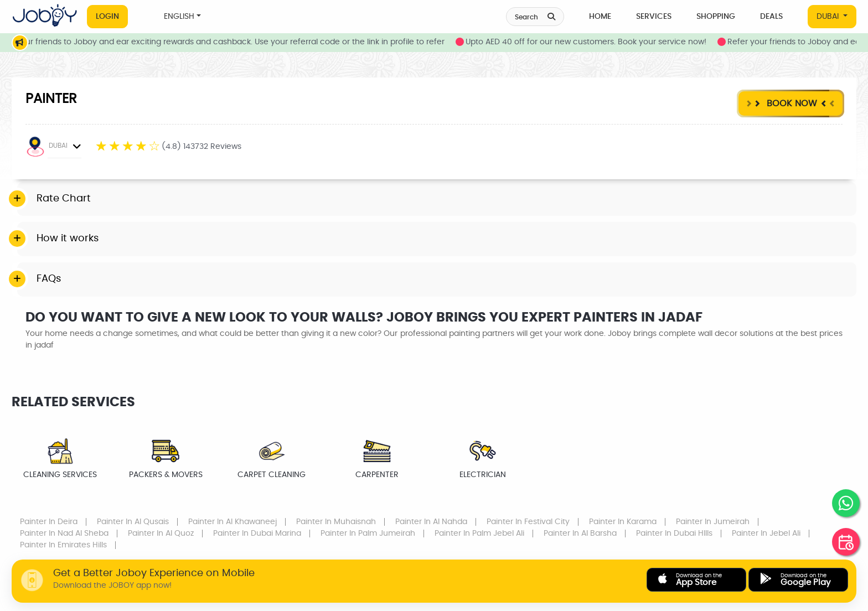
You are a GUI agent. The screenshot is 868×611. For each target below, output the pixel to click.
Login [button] (107, 17)
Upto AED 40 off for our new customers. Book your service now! (603, 42)
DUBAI (829, 17)
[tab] (437, 199)
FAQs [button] (49, 279)
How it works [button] (68, 239)
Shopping (716, 17)
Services (654, 17)
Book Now (790, 103)
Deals (771, 17)
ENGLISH (179, 17)
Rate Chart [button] (64, 199)
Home (600, 17)
